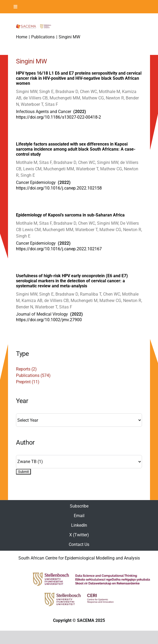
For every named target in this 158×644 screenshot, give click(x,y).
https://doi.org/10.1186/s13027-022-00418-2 (58, 117)
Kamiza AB (32, 301)
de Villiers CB (35, 98)
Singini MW (27, 92)
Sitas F (52, 104)
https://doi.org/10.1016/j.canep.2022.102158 (59, 188)
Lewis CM (32, 169)
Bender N (25, 307)
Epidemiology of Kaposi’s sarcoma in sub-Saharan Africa (70, 215)
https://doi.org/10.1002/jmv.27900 (49, 320)
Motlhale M (110, 92)
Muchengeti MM (65, 98)
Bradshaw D (67, 92)
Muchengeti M (84, 301)
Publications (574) (33, 375)
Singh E (46, 92)
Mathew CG (93, 98)
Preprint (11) (28, 382)
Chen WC (88, 92)
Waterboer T (32, 104)
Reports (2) (26, 369)
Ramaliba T (91, 294)
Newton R (115, 98)
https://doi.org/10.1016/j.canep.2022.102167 (59, 249)
